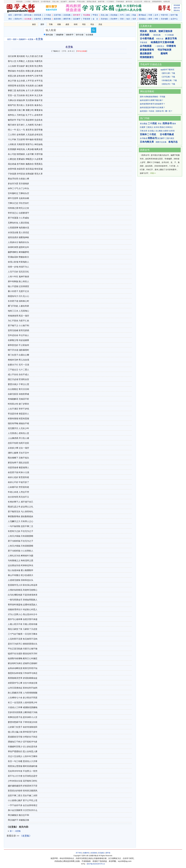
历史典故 (114, 15)
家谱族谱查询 (147, 50)
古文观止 (151, 131)
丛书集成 (144, 138)
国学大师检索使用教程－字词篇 (153, 97)
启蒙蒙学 (22, 39)
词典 (59, 24)
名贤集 (31, 39)
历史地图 (164, 19)
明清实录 (19, 2)
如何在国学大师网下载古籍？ (152, 100)
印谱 (150, 15)
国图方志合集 (161, 142)
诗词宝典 (38, 15)
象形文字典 (171, 39)
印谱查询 (171, 46)
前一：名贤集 (15, 831)
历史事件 (114, 19)
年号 (122, 15)
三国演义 (149, 127)
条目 (34, 24)
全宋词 (172, 131)
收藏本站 (86, 853)
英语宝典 (157, 35)
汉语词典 (67, 15)
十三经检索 (169, 35)
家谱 (150, 19)
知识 (128, 19)
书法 (92, 24)
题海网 (164, 53)
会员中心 (174, 19)
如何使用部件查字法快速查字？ (153, 104)
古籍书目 (38, 19)
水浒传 (156, 127)
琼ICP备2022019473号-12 (96, 864)
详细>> (153, 173)
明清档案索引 (147, 57)
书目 (84, 24)
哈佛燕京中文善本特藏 (162, 42)
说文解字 (77, 19)
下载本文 (56, 51)
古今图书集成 (147, 39)
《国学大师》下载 (168, 73)
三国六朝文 (170, 138)
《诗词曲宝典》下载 (169, 80)
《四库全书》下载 (168, 84)
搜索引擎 (177, 8)
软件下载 (174, 15)
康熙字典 (67, 19)
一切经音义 (160, 46)
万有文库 (144, 131)
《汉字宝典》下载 (168, 77)
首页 (10, 15)
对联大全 (147, 2)
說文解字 (161, 138)
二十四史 (28, 2)
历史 (100, 24)
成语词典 (72, 2)
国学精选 (47, 19)
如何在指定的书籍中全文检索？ (153, 107)
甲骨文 (95, 15)
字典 (51, 24)
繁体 (174, 124)
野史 (160, 124)
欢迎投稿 (94, 853)
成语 (67, 24)
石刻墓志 (142, 19)
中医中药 (164, 15)
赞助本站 (177, 10)
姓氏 (128, 15)
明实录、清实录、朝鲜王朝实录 (156, 31)
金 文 (95, 19)
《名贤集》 (26, 836)
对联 (156, 19)
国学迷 (108, 853)
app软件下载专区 (167, 70)
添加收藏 (177, 5)
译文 (10, 19)
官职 (122, 19)
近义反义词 (138, 2)
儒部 (15, 39)
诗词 (76, 24)
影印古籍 (28, 15)
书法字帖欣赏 (164, 50)
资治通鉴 (144, 124)
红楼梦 (143, 127)
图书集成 (142, 15)
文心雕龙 (159, 131)
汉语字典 (57, 15)
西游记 (162, 127)
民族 (134, 15)
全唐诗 (166, 131)
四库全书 (36, 2)
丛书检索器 (146, 46)
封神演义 (169, 127)
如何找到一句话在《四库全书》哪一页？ (156, 111)
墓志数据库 (146, 53)
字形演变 (87, 19)
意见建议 (101, 853)
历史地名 (104, 19)
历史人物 (55, 2)
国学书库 (18, 15)
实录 (134, 19)
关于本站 (79, 853)
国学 (42, 24)
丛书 (156, 15)
